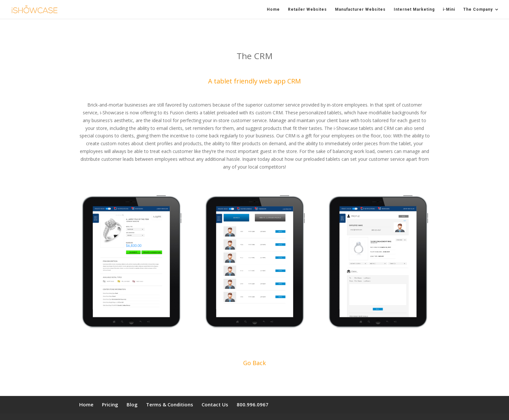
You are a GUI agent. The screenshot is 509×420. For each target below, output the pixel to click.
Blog (132, 404)
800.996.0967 (253, 404)
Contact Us (215, 404)
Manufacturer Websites (360, 9)
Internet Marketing (414, 9)
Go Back (255, 363)
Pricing (110, 404)
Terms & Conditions (170, 404)
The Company (478, 9)
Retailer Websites (307, 9)
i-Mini (449, 9)
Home (273, 9)
